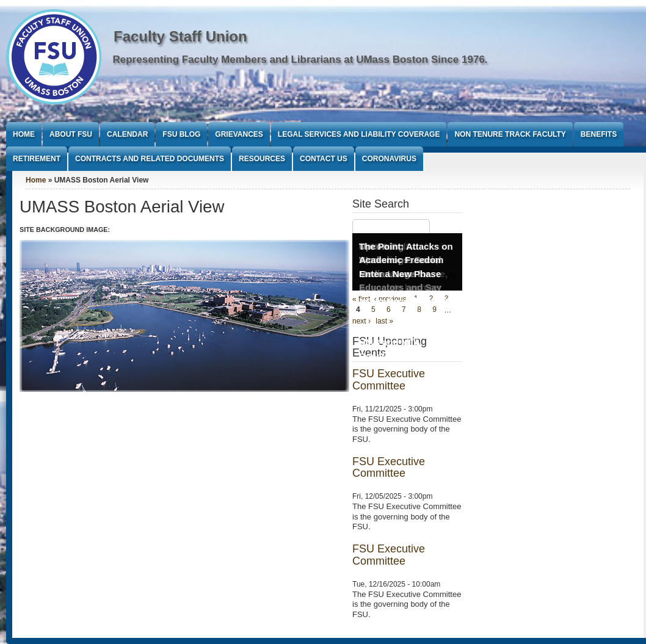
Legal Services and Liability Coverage (359, 134)
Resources (262, 159)
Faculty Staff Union (180, 36)
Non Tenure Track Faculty (510, 134)
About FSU (71, 134)
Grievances (239, 134)
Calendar (127, 134)
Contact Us (324, 159)
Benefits (599, 134)
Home (24, 134)
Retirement (37, 159)
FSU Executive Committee (389, 380)
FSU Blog (181, 134)
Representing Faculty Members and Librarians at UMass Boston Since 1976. (300, 60)
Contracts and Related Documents (150, 159)
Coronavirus (389, 159)
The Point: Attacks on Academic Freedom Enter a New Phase (406, 260)
